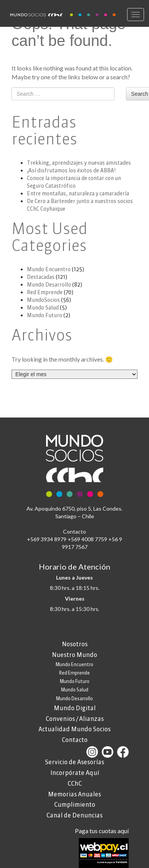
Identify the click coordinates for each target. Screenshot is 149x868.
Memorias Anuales (74, 794)
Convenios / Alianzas (75, 719)
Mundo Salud (43, 308)
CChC (75, 783)
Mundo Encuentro (49, 269)
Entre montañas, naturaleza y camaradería (78, 193)
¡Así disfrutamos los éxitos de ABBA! (71, 170)
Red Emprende (45, 292)
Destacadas (41, 277)
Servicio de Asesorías (74, 762)
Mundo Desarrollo (49, 285)
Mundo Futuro (45, 315)
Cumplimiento (75, 804)
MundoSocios (43, 300)
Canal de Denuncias (74, 815)
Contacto (75, 740)
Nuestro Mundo (74, 655)
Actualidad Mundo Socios (74, 729)
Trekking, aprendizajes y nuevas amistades (79, 163)
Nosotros (75, 644)
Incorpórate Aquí (75, 773)
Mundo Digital (75, 708)
